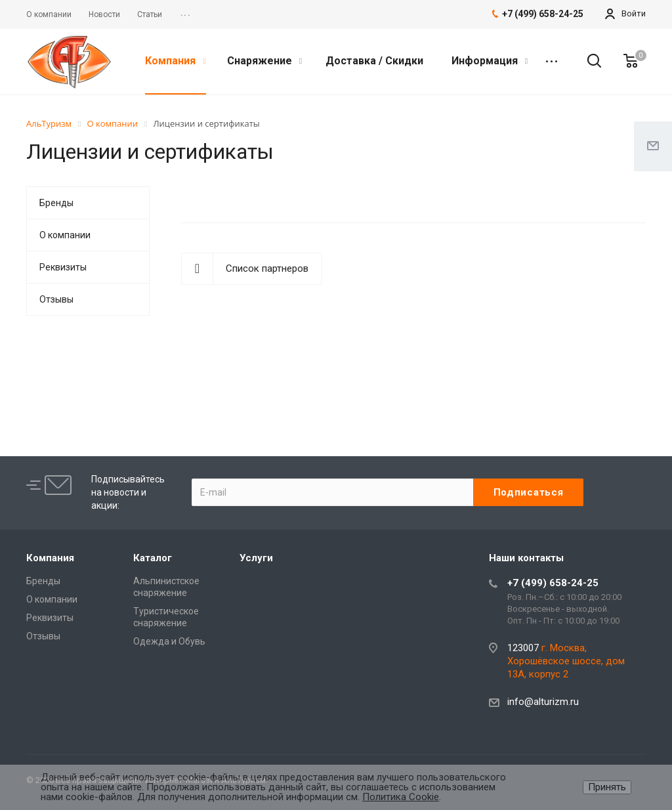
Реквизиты (63, 267)
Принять (607, 787)
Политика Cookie (401, 797)
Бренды (56, 203)
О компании (65, 235)
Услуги (256, 558)
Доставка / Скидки (374, 61)
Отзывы (56, 299)
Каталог (153, 558)
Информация (490, 61)
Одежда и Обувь (169, 641)
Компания (175, 61)
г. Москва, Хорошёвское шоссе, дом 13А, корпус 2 (566, 661)
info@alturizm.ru (543, 702)
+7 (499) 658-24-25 (553, 583)
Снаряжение (264, 61)
